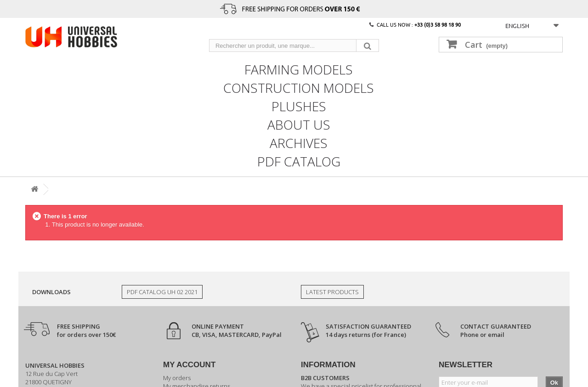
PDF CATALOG (299, 160)
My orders (177, 378)
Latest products (332, 292)
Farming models (299, 68)
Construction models (299, 87)
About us (299, 124)
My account (189, 365)
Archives (299, 142)
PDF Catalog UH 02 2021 (162, 292)
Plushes (299, 105)
